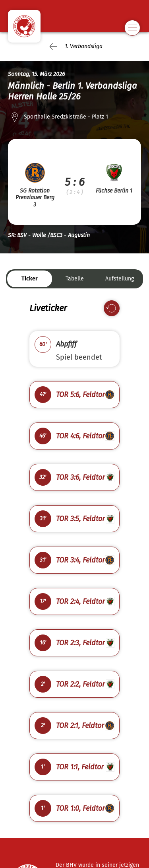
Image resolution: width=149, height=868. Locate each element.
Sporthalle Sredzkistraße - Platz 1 (66, 117)
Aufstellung (120, 279)
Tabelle (75, 279)
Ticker (30, 279)
